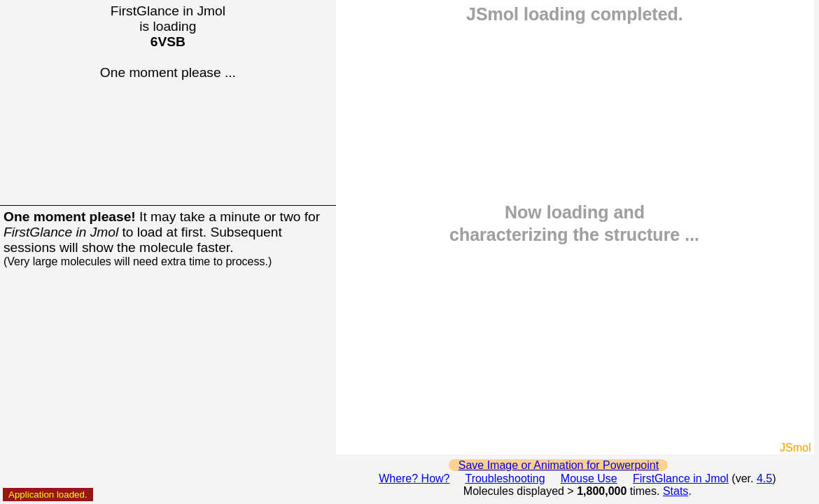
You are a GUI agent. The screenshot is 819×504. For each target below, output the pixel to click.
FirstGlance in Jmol (681, 478)
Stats (675, 491)
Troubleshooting (505, 478)
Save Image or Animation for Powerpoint (559, 465)
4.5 (764, 478)
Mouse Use (589, 478)
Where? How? (414, 478)
